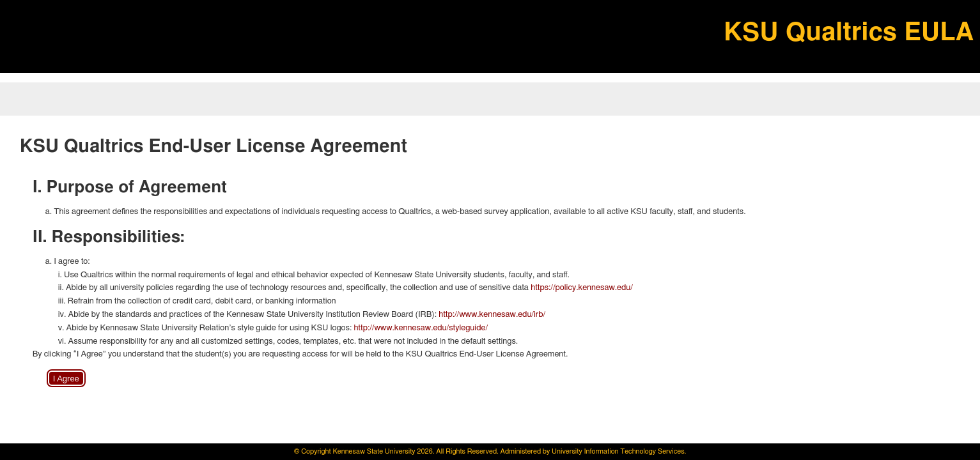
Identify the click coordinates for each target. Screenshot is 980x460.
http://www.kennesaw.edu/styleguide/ (421, 328)
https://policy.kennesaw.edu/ (582, 288)
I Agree (66, 379)
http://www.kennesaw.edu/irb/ (492, 315)
